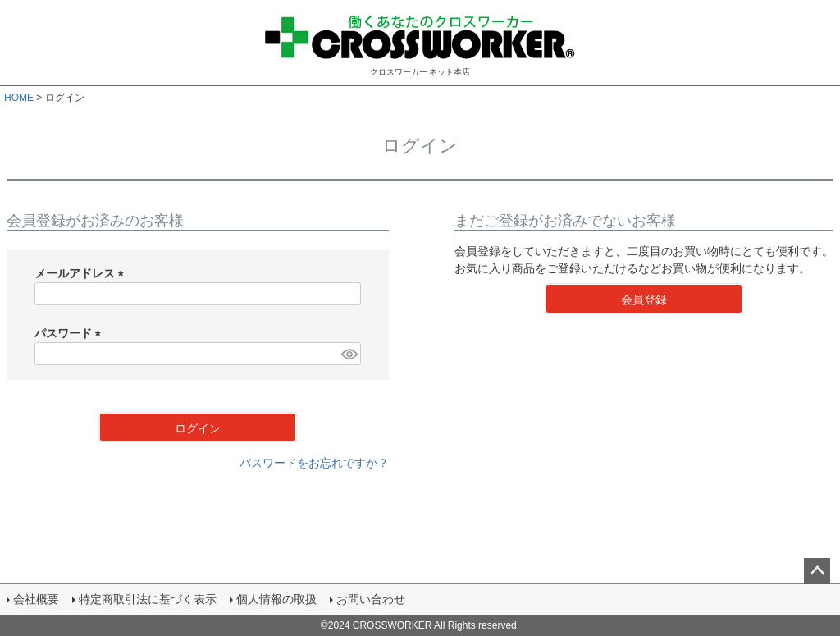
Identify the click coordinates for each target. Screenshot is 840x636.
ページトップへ (817, 571)
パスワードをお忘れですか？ (314, 463)
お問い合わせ (371, 599)
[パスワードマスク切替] (349, 354)
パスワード (71, 333)
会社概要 (36, 599)
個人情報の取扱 (276, 599)
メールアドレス (82, 273)
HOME (19, 98)
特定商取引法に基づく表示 (148, 599)
